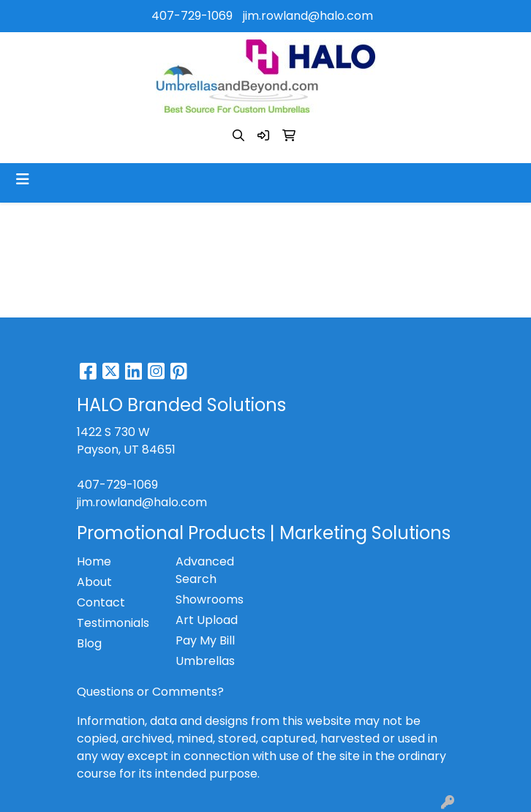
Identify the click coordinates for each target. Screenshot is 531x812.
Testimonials (113, 623)
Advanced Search (205, 570)
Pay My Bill (205, 640)
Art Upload (207, 620)
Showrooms (210, 599)
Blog (89, 643)
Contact (101, 602)
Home (94, 561)
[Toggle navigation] (23, 179)
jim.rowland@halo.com (308, 16)
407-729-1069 (192, 16)
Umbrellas (205, 661)
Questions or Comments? (150, 692)
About (94, 582)
